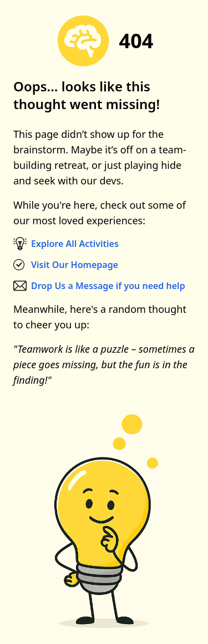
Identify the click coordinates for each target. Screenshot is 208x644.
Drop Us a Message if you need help (108, 286)
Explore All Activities (75, 244)
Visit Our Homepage (75, 265)
